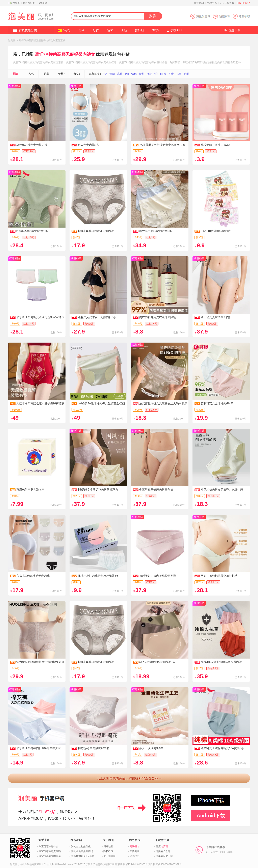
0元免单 (15, 3)
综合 (16, 74)
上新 (124, 30)
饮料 (142, 74)
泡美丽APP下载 (164, 856)
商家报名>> (244, 3)
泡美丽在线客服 (219, 849)
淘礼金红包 (29, 3)
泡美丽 (12, 40)
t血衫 (163, 74)
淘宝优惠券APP (220, 16)
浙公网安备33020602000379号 (165, 864)
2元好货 (43, 3)
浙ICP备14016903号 (137, 864)
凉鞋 (120, 74)
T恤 (127, 74)
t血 (156, 74)
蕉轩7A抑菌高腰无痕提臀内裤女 (65, 54)
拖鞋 (149, 74)
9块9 (155, 30)
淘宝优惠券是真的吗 (50, 851)
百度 (162, 846)
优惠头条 (212, 3)
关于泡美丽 (109, 856)
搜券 (153, 16)
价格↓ (77, 74)
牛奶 (104, 74)
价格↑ (62, 74)
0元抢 (67, 30)
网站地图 (108, 846)
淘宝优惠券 (57, 62)
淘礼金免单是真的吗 (82, 851)
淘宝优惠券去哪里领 (50, 856)
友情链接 (134, 851)
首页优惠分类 (28, 30)
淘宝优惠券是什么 (49, 846)
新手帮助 (199, 3)
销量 (46, 74)
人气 (31, 74)
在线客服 (229, 3)
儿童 (179, 74)
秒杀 (82, 30)
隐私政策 (108, 851)
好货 (96, 30)
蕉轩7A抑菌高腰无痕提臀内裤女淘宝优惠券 (42, 40)
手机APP (176, 30)
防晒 (186, 74)
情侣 (134, 74)
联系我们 (134, 856)
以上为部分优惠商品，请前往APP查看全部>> (129, 778)
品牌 (110, 30)
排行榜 (140, 30)
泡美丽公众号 (163, 851)
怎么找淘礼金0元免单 (83, 856)
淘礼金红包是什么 (81, 846)
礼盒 (171, 74)
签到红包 (162, 62)
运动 (112, 74)
